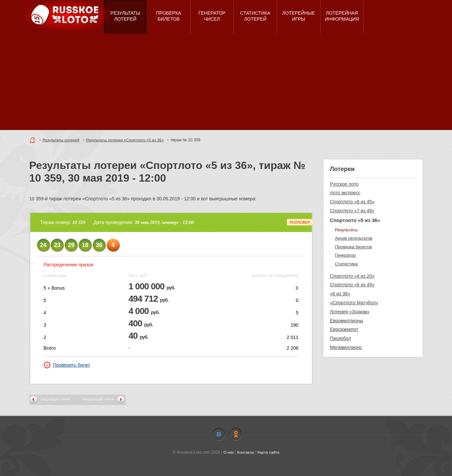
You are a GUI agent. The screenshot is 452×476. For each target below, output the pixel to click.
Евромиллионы (347, 321)
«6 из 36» (340, 294)
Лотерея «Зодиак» (350, 312)
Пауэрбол (340, 338)
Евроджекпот (344, 329)
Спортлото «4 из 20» (352, 276)
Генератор (345, 255)
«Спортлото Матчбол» (354, 303)
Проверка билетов (353, 247)
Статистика (346, 264)
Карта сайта (269, 452)
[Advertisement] (226, 83)
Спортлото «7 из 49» (352, 211)
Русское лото (344, 184)
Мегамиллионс (346, 347)
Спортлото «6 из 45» (352, 202)
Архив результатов (354, 238)
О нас (228, 452)
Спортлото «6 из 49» (352, 285)
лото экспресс (345, 193)
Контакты (246, 452)
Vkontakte (219, 434)
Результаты (346, 230)
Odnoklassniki (236, 434)
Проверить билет (67, 365)
